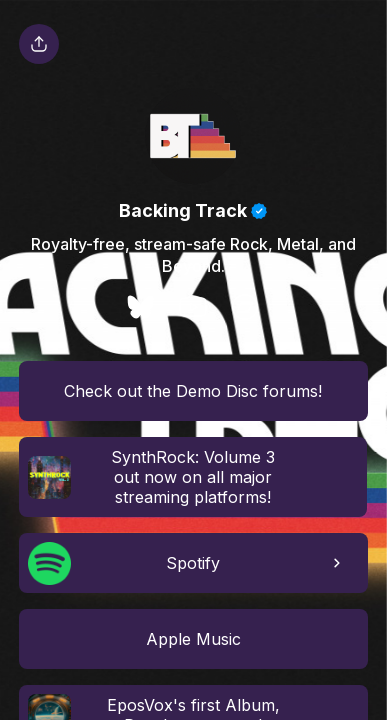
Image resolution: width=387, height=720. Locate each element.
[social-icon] (141, 309)
